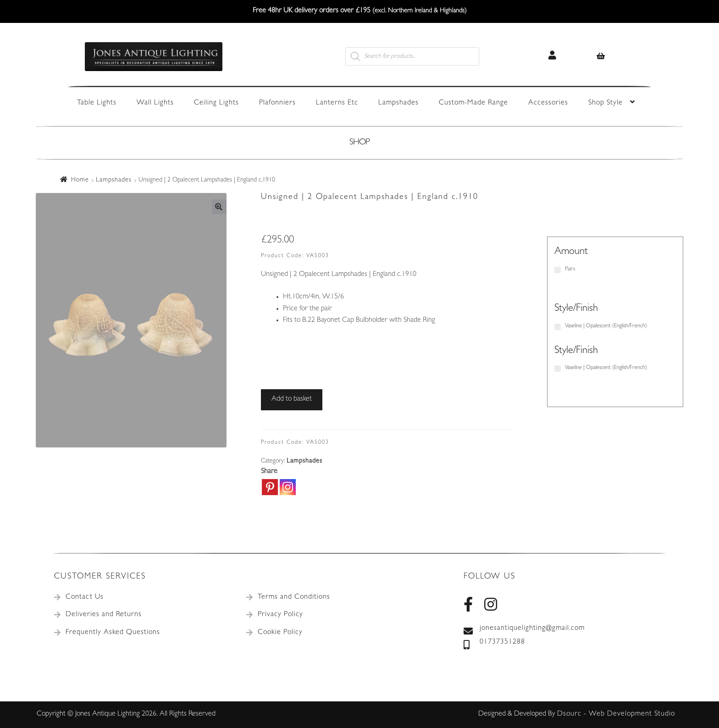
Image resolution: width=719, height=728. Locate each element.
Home (80, 180)
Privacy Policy (280, 615)
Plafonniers (277, 103)
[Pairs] (558, 270)
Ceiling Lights (216, 103)
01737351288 (494, 643)
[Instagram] (288, 487)
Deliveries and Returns (104, 615)
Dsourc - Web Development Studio (616, 714)
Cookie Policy (280, 633)
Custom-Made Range (473, 103)
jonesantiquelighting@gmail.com (524, 629)
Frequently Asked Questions (113, 633)
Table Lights (97, 103)
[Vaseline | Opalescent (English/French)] (558, 327)
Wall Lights (155, 103)
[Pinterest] (270, 487)
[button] (219, 207)
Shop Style (606, 103)
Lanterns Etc (337, 103)
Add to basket (292, 399)
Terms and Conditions (294, 597)
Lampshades (398, 103)
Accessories (548, 103)
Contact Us (85, 597)
